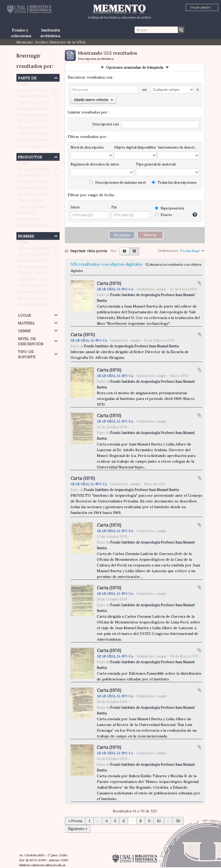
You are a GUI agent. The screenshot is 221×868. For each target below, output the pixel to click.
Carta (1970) (109, 283)
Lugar (24, 315)
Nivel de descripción (31, 341)
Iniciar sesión (200, 7)
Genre (24, 330)
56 (178, 821)
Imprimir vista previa (86, 251)
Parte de (27, 77)
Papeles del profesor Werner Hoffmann (52, 147)
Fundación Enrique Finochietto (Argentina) (55, 305)
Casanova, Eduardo (34, 249)
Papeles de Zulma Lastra (39, 135)
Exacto (163, 215)
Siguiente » (78, 829)
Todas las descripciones (174, 183)
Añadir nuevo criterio (93, 100)
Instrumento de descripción (178, 147)
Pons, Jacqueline (31, 208)
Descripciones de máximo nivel (118, 183)
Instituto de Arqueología (39, 195)
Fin (114, 207)
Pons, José (27, 214)
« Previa (75, 821)
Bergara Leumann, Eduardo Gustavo (49, 170)
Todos (23, 85)
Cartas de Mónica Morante (41, 122)
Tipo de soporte (27, 354)
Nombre (26, 236)
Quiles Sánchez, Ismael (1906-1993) (48, 226)
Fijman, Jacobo (30, 201)
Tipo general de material (156, 164)
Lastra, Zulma (29, 220)
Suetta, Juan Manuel (34, 256)
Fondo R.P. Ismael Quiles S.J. (42, 141)
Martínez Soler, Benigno (39, 299)
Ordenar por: (168, 251)
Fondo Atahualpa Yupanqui (40, 116)
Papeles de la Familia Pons (40, 129)
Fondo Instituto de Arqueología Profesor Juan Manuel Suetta (131, 346)
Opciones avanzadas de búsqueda (135, 67)
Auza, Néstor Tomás (35, 262)
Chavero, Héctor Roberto (40, 176)
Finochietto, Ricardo (35, 183)
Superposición (169, 208)
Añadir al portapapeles (199, 283)
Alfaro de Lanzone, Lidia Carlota (45, 287)
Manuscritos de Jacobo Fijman (44, 110)
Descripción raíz (106, 124)
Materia (26, 323)
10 (159, 821)
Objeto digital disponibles (135, 147)
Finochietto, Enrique (35, 189)
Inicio (75, 207)
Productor (30, 157)
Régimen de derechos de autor (95, 164)
